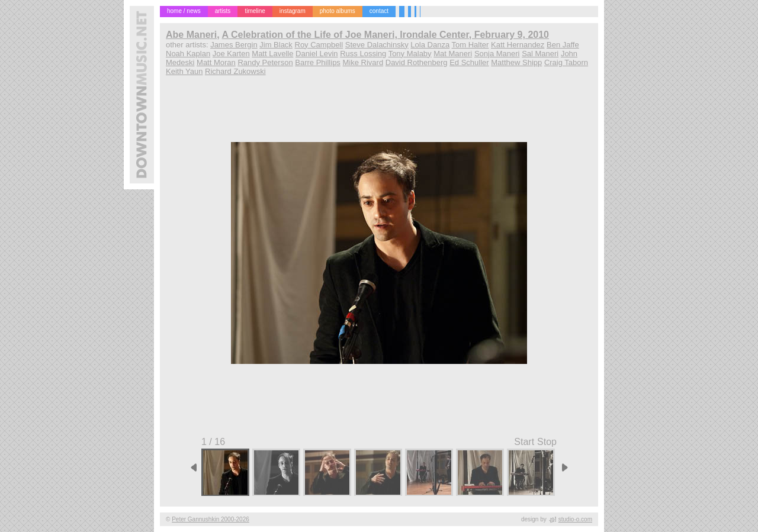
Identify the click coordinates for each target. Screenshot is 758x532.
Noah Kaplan (188, 54)
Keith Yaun (184, 71)
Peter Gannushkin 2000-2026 (211, 519)
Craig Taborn (566, 62)
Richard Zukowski (235, 71)
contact (379, 11)
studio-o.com (575, 519)
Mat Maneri (453, 54)
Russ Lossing (363, 54)
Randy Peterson (265, 62)
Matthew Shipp (516, 62)
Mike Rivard (363, 62)
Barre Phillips (318, 62)
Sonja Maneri (497, 54)
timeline (255, 11)
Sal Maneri (540, 54)
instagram (293, 11)
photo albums (338, 11)
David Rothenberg (417, 62)
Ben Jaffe (563, 45)
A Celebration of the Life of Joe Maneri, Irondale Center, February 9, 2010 (386, 35)
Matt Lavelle (272, 54)
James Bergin (234, 45)
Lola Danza (430, 45)
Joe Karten (231, 54)
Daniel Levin (317, 54)
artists (223, 11)
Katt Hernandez (518, 45)
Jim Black (276, 45)
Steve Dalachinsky (377, 45)
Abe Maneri (191, 35)
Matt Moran (216, 62)
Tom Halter (470, 45)
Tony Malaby (410, 54)
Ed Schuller (469, 62)
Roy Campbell (319, 45)
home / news (184, 11)
